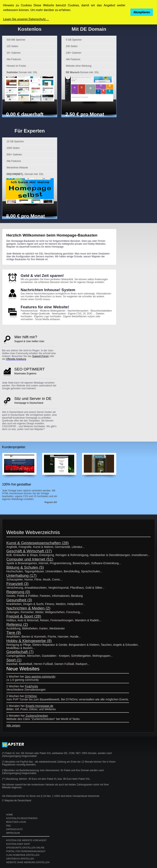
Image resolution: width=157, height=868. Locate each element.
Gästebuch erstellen (20, 859)
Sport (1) (14, 660)
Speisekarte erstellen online (25, 848)
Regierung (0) (18, 592)
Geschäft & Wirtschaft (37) (29, 551)
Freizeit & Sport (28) (24, 616)
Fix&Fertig (31, 686)
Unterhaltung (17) (21, 576)
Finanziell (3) (17, 584)
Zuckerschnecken (37, 716)
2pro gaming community (40, 677)
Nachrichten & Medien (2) (28, 608)
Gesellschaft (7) (20, 652)
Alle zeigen (13, 725)
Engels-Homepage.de (39, 706)
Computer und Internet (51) (30, 559)
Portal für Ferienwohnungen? (26, 851)
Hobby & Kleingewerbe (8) (29, 641)
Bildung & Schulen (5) (25, 567)
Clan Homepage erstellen (23, 855)
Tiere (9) (14, 633)
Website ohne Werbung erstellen (28, 862)
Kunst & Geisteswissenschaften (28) (38, 543)
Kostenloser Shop (18, 844)
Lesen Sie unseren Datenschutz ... (26, 19)
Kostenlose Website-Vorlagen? (26, 840)
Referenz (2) (17, 624)
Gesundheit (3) (19, 600)
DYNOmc (31, 696)
